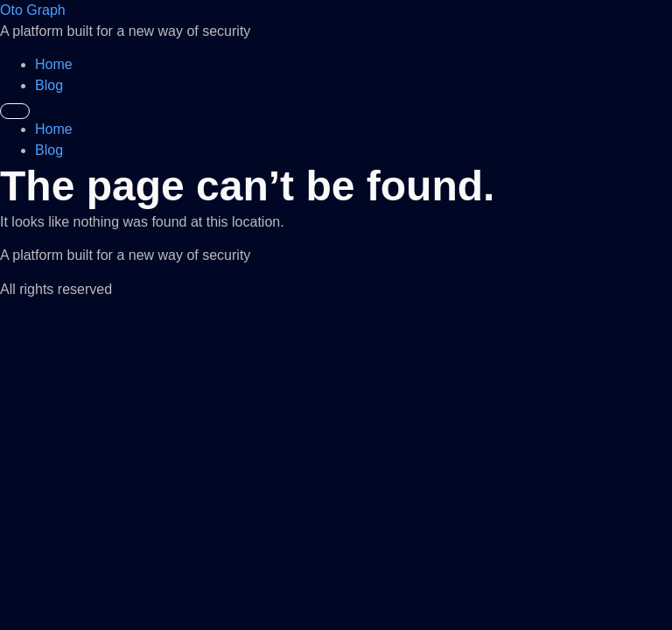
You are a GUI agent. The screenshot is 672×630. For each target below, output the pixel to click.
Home (54, 64)
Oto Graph (33, 10)
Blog (49, 85)
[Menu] (15, 111)
